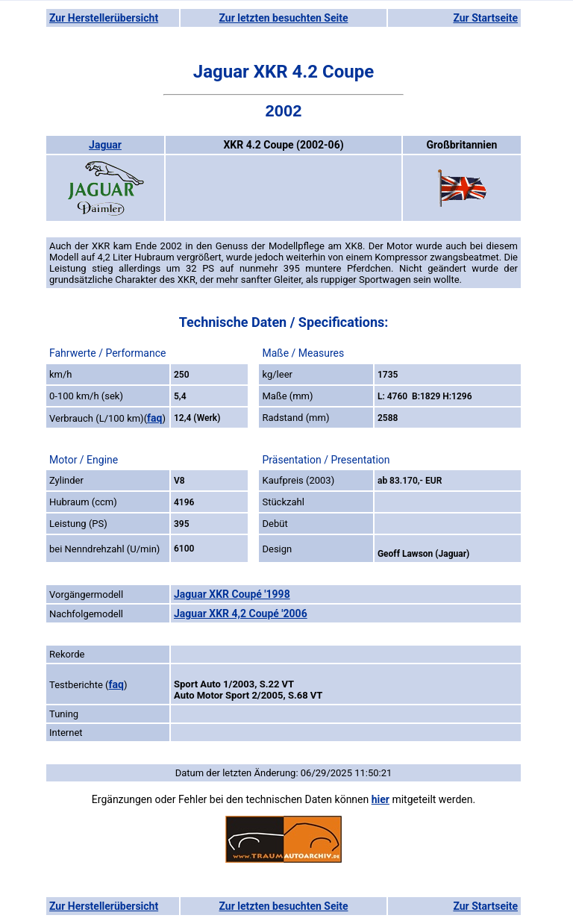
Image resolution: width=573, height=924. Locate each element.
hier (381, 799)
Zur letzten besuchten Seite (284, 18)
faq (154, 418)
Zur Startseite (485, 18)
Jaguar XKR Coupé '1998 (232, 594)
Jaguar (105, 145)
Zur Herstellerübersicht (104, 18)
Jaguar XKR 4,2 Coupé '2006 (241, 614)
